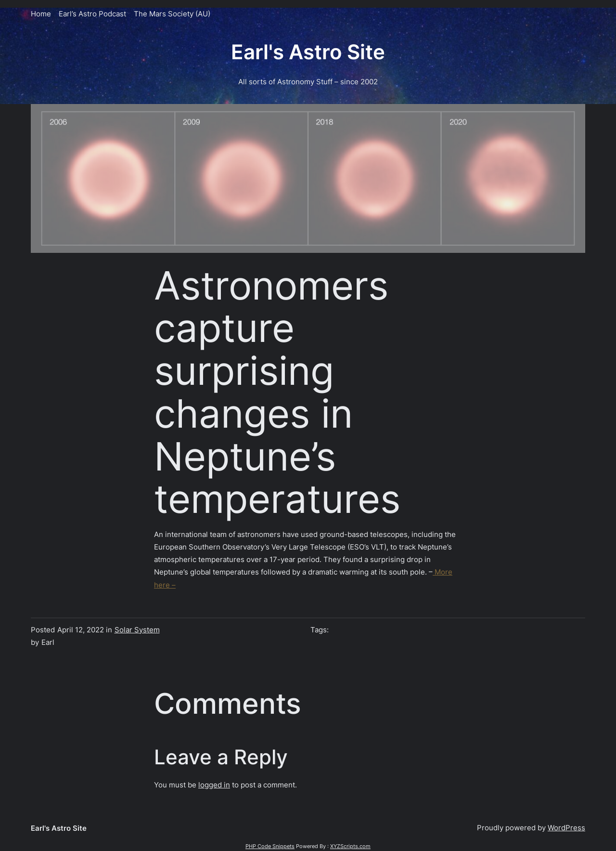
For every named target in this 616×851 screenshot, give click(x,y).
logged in (214, 785)
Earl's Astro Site (308, 52)
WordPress (566, 828)
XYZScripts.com (350, 846)
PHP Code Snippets (270, 846)
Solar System (137, 630)
